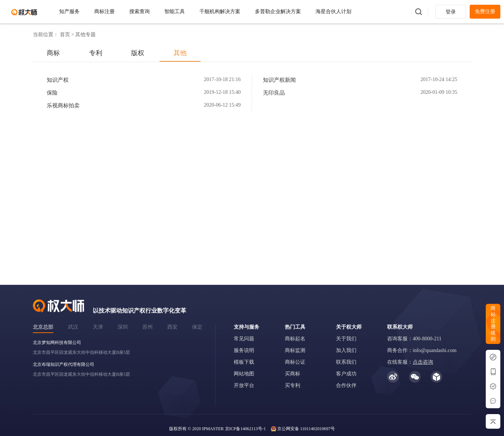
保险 (52, 93)
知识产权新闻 (279, 80)
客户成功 (346, 374)
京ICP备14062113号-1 (245, 429)
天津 (98, 327)
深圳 (123, 327)
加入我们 (346, 350)
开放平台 (244, 385)
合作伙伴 (346, 385)
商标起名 (295, 339)
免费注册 (485, 12)
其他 (180, 53)
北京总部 (43, 327)
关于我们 (346, 339)
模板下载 (244, 362)
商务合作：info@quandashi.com (422, 350)
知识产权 (58, 80)
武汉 (73, 327)
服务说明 (244, 350)
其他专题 (85, 35)
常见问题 (244, 339)
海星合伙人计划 (333, 12)
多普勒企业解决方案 (278, 12)
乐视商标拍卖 (63, 106)
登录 (451, 12)
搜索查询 (140, 12)
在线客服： (410, 362)
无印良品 (274, 93)
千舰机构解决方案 (220, 12)
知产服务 (69, 12)
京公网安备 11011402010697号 (306, 429)
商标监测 (295, 350)
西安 (172, 327)
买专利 (293, 385)
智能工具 (175, 12)
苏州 (148, 327)
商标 (53, 53)
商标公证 (295, 362)
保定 (197, 327)
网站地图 (244, 374)
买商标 (293, 374)
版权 (138, 53)
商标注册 (104, 12)
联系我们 (346, 362)
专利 (96, 53)
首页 (65, 35)
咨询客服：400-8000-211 (414, 339)
